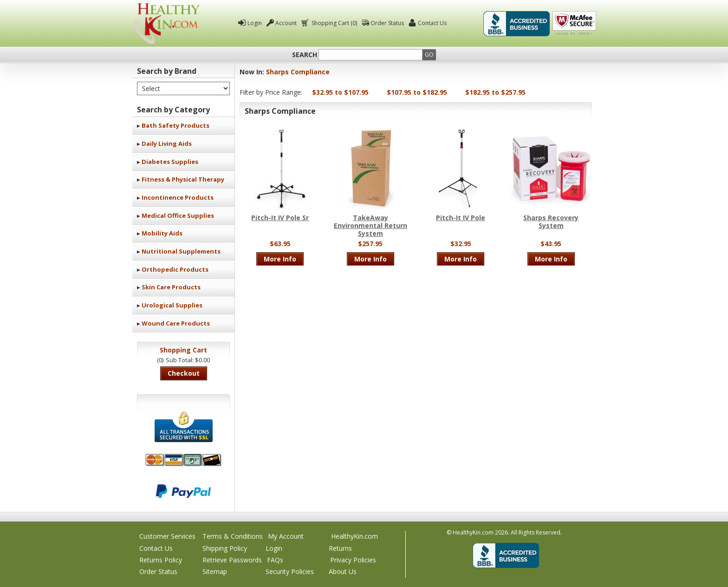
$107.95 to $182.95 (417, 92)
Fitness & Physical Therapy (183, 179)
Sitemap (215, 571)
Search (305, 55)
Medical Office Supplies (178, 215)
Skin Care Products (171, 287)
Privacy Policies (353, 560)
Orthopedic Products (175, 269)
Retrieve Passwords (232, 560)
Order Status (387, 23)
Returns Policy (161, 560)
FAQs (275, 560)
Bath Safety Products (175, 125)
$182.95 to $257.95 (495, 92)
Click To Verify (574, 24)
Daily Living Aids (167, 143)
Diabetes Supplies (170, 162)
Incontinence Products (178, 197)
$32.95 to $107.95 (340, 92)
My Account (286, 536)
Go (429, 55)
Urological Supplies (172, 305)
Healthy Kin (167, 23)
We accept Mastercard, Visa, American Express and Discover (183, 460)
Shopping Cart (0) (334, 23)
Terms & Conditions (233, 536)
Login (255, 23)
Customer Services (167, 536)
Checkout (184, 373)
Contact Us (432, 23)
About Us (343, 571)
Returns (340, 548)
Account (286, 23)
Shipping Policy (225, 548)
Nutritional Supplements (181, 251)
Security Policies (290, 571)
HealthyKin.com (354, 536)
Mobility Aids (162, 233)
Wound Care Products (176, 323)
